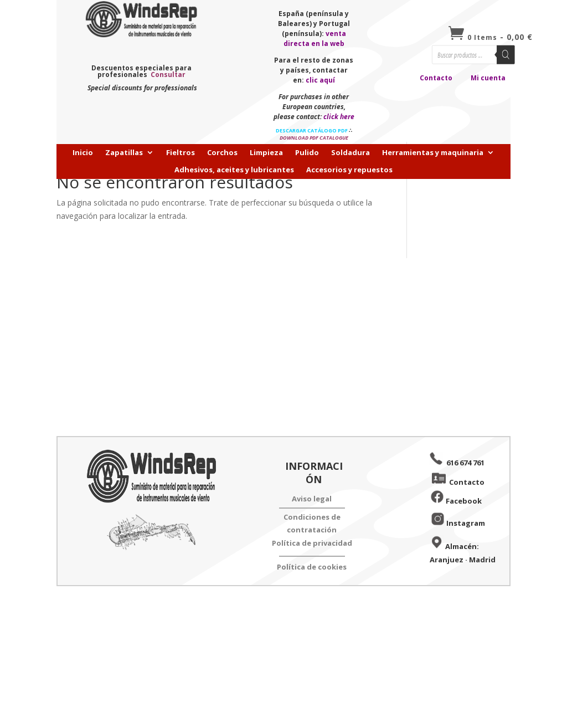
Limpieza (266, 153)
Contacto (436, 78)
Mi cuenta (488, 78)
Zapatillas (124, 153)
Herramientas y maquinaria (433, 153)
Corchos (222, 153)
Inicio (83, 153)
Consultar (168, 75)
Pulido (307, 153)
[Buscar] (506, 55)
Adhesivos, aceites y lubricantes (234, 170)
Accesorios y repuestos (349, 170)
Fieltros (181, 153)
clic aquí (320, 80)
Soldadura (350, 153)
